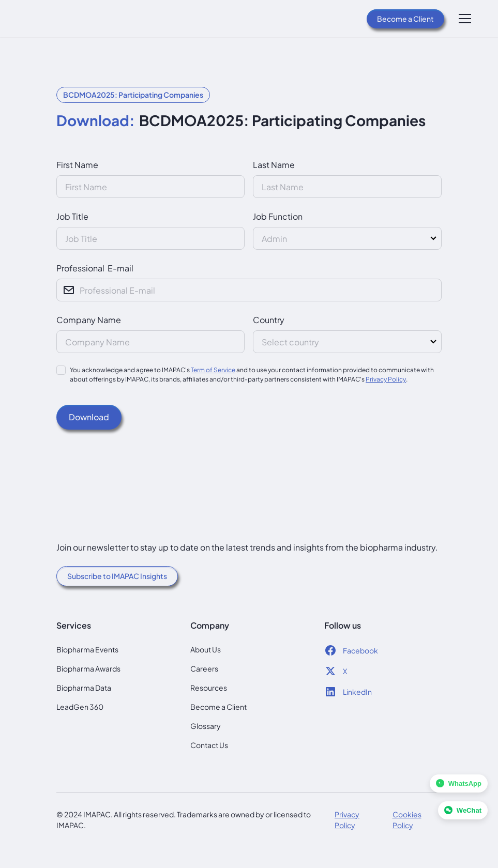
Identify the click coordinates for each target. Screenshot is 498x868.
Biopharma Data (84, 688)
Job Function (278, 216)
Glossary (206, 726)
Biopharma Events (87, 649)
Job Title (72, 216)
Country (269, 320)
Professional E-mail (95, 268)
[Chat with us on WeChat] (463, 811)
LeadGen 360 (80, 707)
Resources (209, 688)
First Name (77, 165)
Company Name (89, 320)
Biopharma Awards (88, 668)
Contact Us (209, 745)
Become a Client (405, 19)
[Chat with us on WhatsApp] (459, 784)
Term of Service (213, 370)
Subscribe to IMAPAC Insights (117, 576)
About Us (206, 649)
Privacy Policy (386, 379)
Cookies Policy (407, 820)
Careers (204, 668)
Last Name (274, 165)
